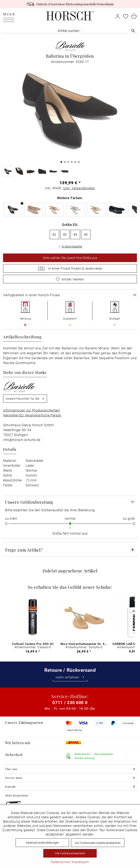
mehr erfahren (70, 677)
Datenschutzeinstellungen (42, 843)
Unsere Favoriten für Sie (25, 398)
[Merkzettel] (126, 16)
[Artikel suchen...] (70, 31)
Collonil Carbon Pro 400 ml (33, 644)
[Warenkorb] (134, 16)
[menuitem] (9, 16)
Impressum (80, 862)
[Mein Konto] (118, 16)
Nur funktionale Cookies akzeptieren (98, 843)
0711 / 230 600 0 (70, 702)
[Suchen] (133, 31)
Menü (9, 15)
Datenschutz (61, 862)
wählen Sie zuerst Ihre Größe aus (70, 258)
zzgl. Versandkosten (79, 188)
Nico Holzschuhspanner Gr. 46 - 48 (84, 644)
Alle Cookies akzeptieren (70, 853)
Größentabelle (72, 246)
